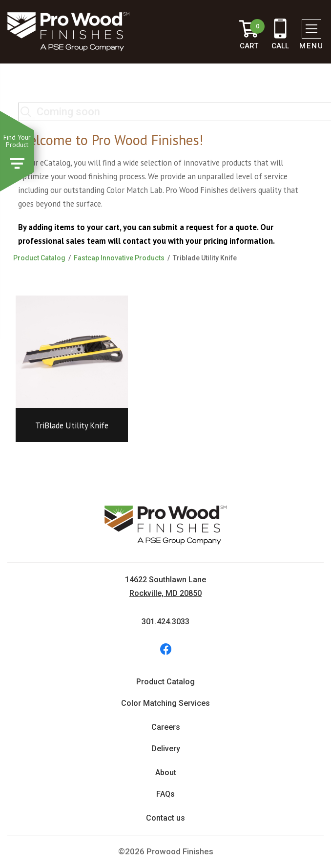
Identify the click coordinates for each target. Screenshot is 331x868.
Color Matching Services (165, 703)
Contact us (165, 818)
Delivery (166, 749)
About (166, 773)
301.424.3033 (165, 622)
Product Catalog (39, 258)
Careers (166, 727)
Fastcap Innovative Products (119, 258)
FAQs (165, 794)
